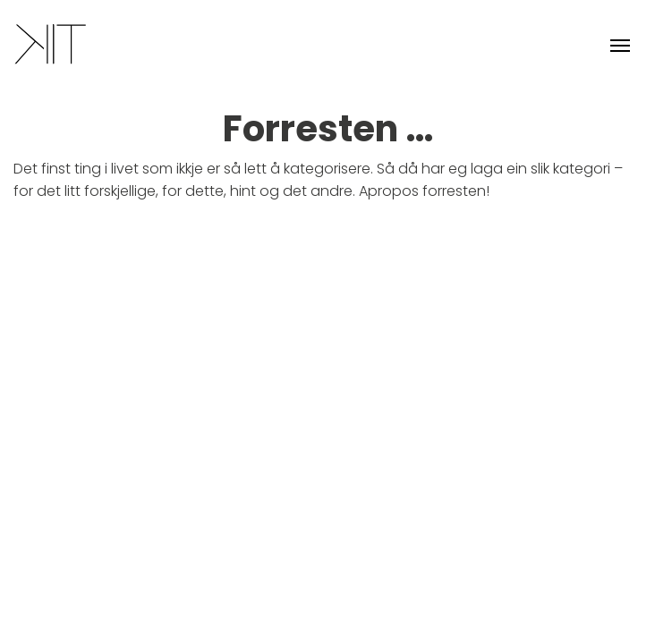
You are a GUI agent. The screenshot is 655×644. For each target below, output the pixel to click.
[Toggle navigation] (620, 44)
